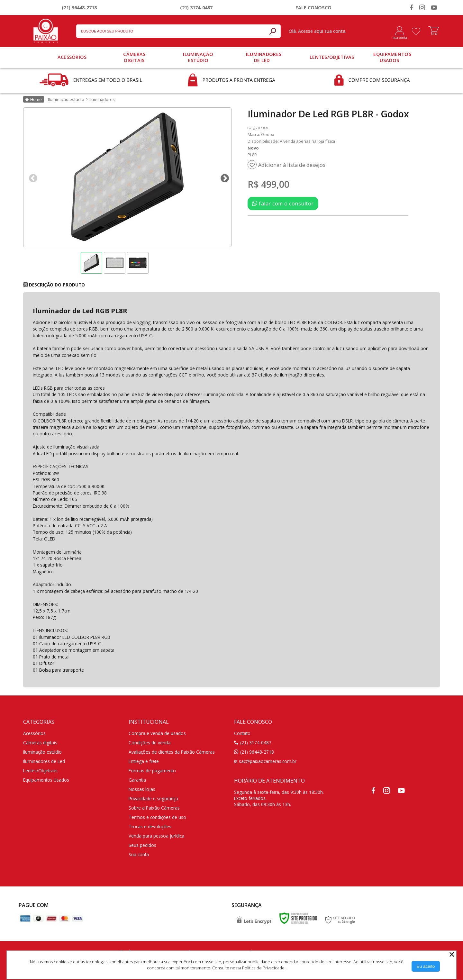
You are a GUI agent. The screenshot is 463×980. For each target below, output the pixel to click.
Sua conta (139, 854)
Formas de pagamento (152, 771)
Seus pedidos (142, 845)
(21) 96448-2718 (79, 8)
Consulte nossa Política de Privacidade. (249, 968)
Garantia (137, 780)
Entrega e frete (144, 761)
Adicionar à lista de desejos (292, 165)
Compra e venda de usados (157, 733)
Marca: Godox (261, 134)
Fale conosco (313, 8)
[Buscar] (273, 31)
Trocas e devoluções (150, 826)
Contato (242, 733)
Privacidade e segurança (153, 799)
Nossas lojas (142, 789)
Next (223, 177)
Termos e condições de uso (157, 817)
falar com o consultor (283, 204)
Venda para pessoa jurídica (156, 836)
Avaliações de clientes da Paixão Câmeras (172, 752)
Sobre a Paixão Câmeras (154, 808)
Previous (32, 177)
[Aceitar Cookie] (426, 966)
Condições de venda (150, 743)
